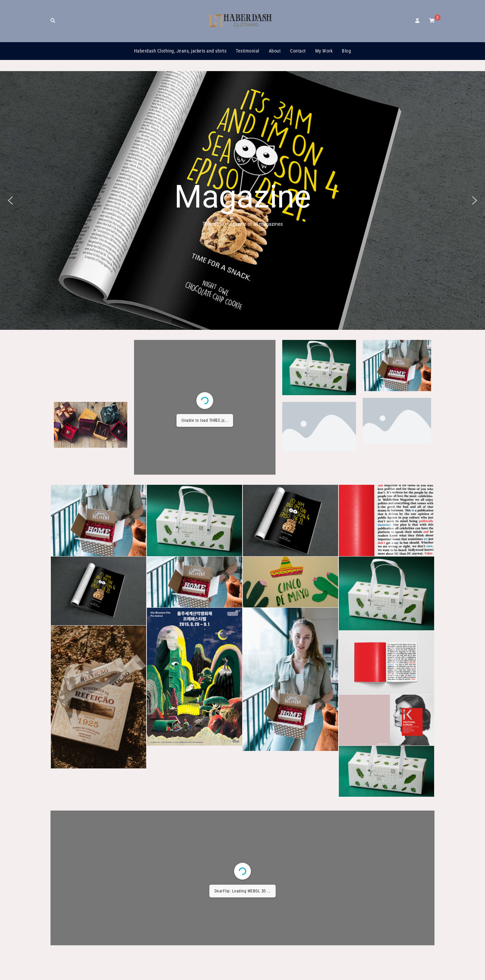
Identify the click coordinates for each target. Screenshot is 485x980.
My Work (324, 51)
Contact (298, 51)
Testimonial (248, 51)
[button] (10, 200)
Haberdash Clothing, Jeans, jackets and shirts (180, 51)
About (275, 51)
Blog (346, 51)
